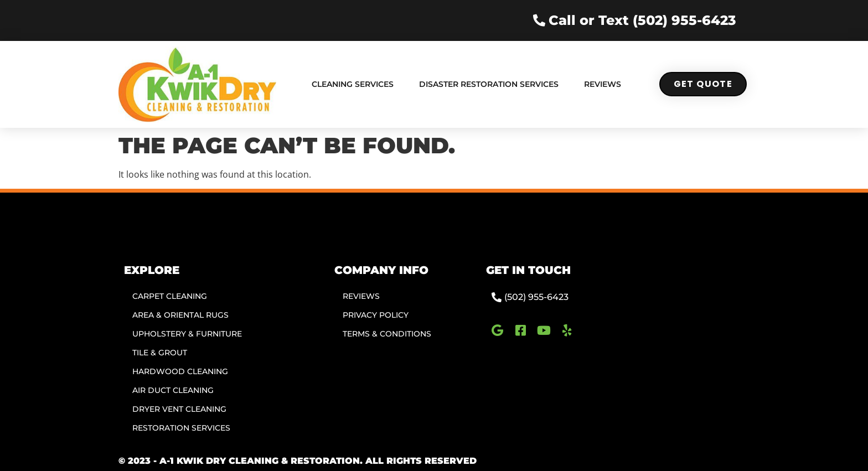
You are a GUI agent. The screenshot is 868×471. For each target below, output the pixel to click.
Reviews (603, 84)
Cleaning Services (353, 84)
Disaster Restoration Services (489, 84)
